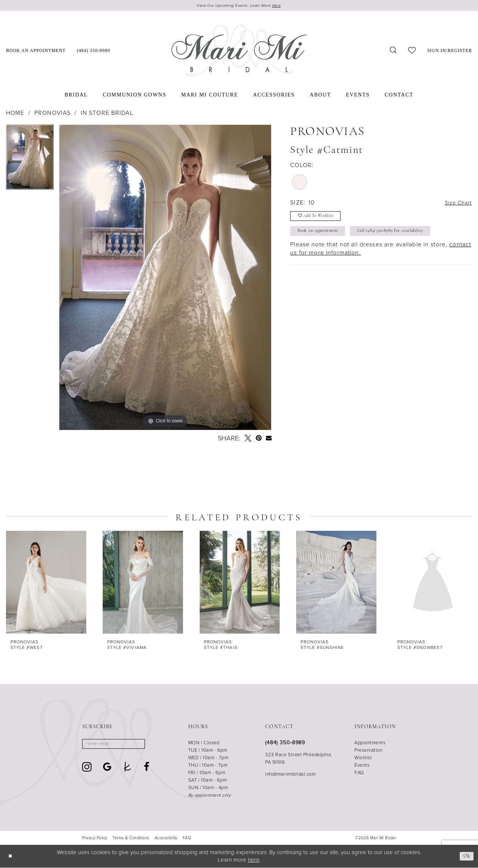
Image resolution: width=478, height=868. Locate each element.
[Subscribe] (145, 745)
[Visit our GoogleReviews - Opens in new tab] (107, 769)
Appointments (370, 743)
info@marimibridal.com (290, 775)
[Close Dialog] (11, 857)
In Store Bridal (107, 114)
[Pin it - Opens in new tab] (259, 439)
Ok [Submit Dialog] (466, 857)
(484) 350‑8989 (285, 743)
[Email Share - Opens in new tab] (269, 439)
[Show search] (393, 51)
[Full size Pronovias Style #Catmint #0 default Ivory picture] (165, 278)
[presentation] (46, 583)
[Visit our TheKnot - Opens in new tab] (128, 769)
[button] (450, 51)
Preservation (368, 751)
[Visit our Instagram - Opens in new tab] (87, 769)
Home (15, 114)
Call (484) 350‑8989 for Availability (406, 235)
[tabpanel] (30, 160)
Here (281, 6)
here (254, 860)
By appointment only (210, 796)
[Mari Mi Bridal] (239, 51)
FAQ (359, 773)
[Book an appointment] (36, 51)
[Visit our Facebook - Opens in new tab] (147, 769)
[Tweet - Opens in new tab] (248, 439)
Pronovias (52, 114)
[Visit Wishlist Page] (412, 51)
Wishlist (363, 758)
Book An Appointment (322, 235)
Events (362, 766)
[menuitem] (36, 51)
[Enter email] (118, 745)
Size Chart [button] (457, 204)
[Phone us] (94, 51)
